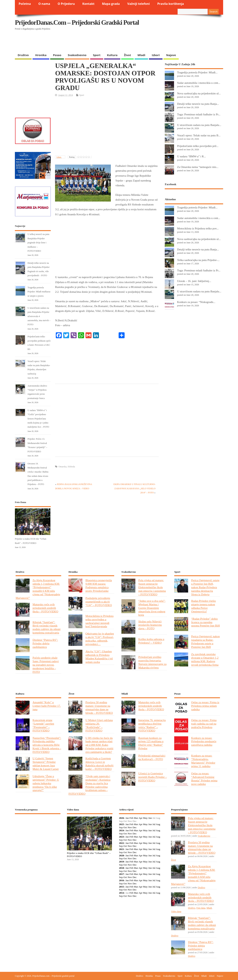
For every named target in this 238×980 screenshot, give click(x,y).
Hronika (41, 55)
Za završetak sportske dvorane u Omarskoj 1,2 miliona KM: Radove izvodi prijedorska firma (205, 659)
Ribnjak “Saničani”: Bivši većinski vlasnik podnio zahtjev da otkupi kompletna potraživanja (46, 627)
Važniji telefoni (139, 4)
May (145, 818)
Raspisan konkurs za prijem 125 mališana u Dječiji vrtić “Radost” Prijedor (151, 743)
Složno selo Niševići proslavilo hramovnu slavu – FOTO (150, 625)
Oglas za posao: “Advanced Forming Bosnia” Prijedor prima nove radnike (204, 779)
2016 (122, 880)
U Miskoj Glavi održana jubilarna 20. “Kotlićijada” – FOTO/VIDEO (99, 725)
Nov (130, 827)
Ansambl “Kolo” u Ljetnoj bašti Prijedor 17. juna (47, 706)
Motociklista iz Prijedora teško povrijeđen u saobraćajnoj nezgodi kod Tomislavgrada (99, 621)
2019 (122, 862)
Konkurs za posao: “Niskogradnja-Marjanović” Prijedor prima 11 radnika (203, 761)
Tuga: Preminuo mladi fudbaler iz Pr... (199, 114)
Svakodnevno (77, 55)
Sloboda (71, 467)
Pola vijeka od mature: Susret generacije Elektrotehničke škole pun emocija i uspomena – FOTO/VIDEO (152, 587)
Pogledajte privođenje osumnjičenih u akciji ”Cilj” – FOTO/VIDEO (99, 602)
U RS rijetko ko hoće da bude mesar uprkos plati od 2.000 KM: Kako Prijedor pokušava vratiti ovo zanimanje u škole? (99, 745)
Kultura (112, 55)
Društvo (23, 55)
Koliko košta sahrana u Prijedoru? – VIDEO (151, 641)
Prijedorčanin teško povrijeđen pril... (198, 146)
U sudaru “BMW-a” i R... (191, 156)
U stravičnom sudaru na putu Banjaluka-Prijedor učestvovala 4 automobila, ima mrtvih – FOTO (39, 316)
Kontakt (88, 4)
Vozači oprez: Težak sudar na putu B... (199, 135)
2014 (122, 893)
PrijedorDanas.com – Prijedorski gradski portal (77, 22)
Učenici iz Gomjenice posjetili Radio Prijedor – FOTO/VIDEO (153, 777)
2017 (122, 874)
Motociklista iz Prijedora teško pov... (198, 228)
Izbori (156, 55)
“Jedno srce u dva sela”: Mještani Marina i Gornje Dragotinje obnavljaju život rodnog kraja (152, 608)
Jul (154, 824)
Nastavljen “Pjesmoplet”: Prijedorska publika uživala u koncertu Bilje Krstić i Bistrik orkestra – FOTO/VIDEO (47, 745)
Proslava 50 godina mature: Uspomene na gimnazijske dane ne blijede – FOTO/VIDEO (99, 708)
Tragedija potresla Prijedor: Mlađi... (197, 72)
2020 (122, 855)
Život (128, 55)
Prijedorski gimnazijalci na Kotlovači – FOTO (152, 757)
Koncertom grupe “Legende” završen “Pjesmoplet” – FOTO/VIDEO (43, 725)
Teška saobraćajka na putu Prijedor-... (198, 260)
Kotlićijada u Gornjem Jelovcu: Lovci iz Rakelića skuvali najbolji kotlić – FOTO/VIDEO (99, 764)
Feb (131, 818)
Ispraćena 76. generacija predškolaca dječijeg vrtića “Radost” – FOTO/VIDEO (152, 725)
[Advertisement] (151, 42)
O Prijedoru (66, 4)
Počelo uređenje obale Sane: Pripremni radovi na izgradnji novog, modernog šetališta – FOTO (46, 665)
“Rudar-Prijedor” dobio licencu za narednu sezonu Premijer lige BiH (205, 622)
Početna (25, 4)
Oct (125, 827)
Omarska (62, 467)
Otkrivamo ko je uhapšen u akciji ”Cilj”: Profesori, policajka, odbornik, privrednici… (100, 639)
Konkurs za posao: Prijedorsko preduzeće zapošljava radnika (204, 741)
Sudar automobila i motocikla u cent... (199, 83)
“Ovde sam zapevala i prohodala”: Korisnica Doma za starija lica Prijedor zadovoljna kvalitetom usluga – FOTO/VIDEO (89, 785)
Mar (136, 818)
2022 (122, 843)
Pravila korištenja (171, 4)
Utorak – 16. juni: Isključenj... (194, 281)
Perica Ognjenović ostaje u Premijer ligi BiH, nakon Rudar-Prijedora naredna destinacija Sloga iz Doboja (205, 587)
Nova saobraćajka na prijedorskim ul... (199, 93)
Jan (127, 818)
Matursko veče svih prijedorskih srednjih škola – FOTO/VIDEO (45, 608)
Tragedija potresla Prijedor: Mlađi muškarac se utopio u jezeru (39, 292)
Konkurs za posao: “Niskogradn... (196, 302)
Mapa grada (111, 4)
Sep (121, 827)
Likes (59, 157)
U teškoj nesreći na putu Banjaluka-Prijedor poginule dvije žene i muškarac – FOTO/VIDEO (38, 243)
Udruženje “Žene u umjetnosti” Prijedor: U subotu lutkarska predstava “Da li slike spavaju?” (46, 783)
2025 (122, 824)
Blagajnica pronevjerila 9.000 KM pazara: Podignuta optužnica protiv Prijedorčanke (99, 585)
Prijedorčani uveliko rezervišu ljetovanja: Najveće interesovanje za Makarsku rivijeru (152, 662)
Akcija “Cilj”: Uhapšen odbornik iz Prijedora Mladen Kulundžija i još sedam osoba (99, 657)
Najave (171, 55)
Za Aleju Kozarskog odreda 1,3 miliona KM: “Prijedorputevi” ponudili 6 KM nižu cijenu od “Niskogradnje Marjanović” (38, 589)
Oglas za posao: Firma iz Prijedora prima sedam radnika (205, 706)
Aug (158, 824)
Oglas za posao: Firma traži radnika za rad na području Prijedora (204, 724)
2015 (122, 887)
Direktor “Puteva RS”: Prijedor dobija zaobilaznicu (45, 643)
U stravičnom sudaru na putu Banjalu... (199, 125)
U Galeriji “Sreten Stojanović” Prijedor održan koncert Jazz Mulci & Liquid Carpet (46, 764)
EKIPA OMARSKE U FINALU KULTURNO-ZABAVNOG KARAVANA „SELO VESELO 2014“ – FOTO (134, 488)
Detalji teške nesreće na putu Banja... (198, 104)
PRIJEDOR (38, 830)
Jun (150, 818)
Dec (135, 827)
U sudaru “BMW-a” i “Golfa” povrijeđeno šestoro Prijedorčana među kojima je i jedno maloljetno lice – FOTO (38, 419)
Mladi (141, 55)
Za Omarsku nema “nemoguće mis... (198, 167)
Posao (57, 55)
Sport (97, 55)
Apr (140, 818)
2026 (122, 818)
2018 (122, 868)
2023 (122, 837)
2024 (122, 830)
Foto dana (201, 908)
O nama (44, 4)
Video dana (176, 911)
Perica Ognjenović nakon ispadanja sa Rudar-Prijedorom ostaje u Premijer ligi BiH (205, 642)
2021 (122, 849)
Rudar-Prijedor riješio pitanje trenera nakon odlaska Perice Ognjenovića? (203, 606)
